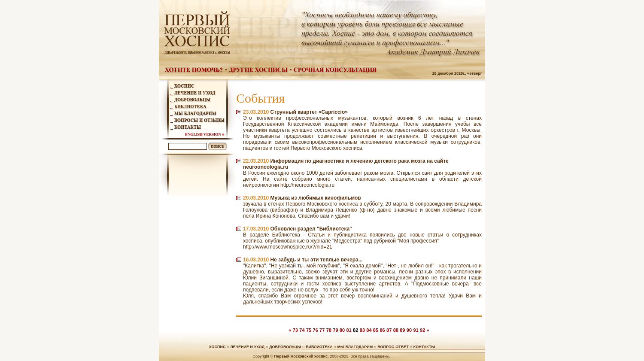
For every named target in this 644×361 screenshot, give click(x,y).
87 (389, 330)
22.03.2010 (256, 161)
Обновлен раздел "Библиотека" (311, 229)
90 (409, 330)
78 (329, 330)
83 (362, 330)
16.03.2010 (256, 260)
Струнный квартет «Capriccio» (309, 112)
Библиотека (319, 347)
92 (422, 330)
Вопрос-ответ (393, 347)
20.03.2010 (256, 198)
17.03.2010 (256, 229)
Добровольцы (285, 347)
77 (322, 330)
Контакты (424, 347)
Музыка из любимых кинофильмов (315, 198)
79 (335, 330)
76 (316, 330)
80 (342, 330)
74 (302, 330)
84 (369, 330)
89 (402, 330)
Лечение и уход (247, 347)
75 (309, 330)
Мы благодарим (355, 347)
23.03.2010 (256, 112)
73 (295, 330)
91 (416, 330)
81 (349, 330)
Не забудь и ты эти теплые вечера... (316, 260)
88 (396, 330)
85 (376, 330)
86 (382, 330)
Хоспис (217, 347)
